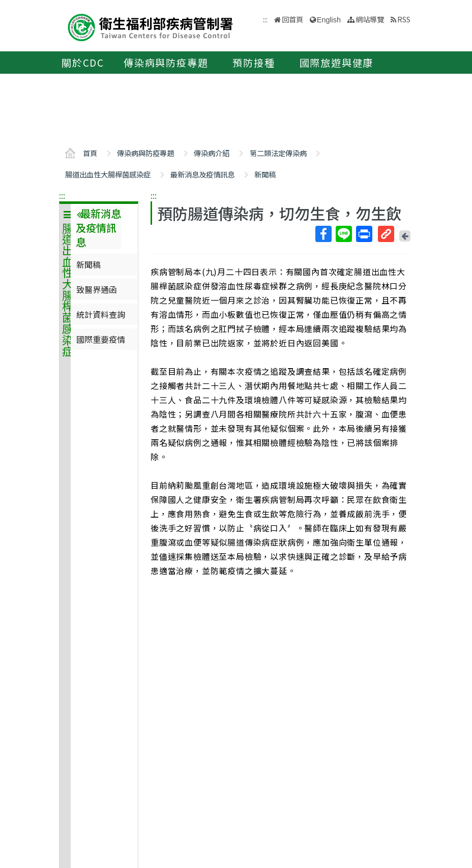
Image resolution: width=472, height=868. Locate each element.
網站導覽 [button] (370, 19)
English (329, 20)
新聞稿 (265, 174)
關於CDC (83, 63)
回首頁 (292, 19)
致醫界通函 (97, 289)
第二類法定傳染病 (278, 153)
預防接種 (254, 63)
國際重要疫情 (101, 339)
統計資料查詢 (101, 314)
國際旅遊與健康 (337, 63)
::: (62, 195)
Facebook (323, 234)
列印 (364, 234)
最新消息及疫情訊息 (202, 174)
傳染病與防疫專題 (166, 63)
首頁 (90, 153)
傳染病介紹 (212, 153)
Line (343, 234)
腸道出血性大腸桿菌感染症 (108, 174)
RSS (404, 19)
